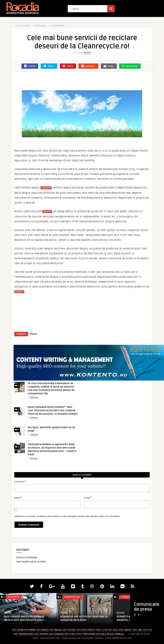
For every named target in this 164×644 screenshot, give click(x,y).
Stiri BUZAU (69, 630)
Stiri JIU (148, 630)
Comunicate (127, 597)
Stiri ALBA (18, 630)
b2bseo (34, 397)
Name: (18, 498)
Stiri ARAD (30, 630)
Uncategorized (72, 597)
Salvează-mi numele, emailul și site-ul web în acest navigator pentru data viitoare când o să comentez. (67, 516)
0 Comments (58, 26)
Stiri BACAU (56, 630)
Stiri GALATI (125, 630)
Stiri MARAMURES (24, 634)
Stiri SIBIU (70, 634)
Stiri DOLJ (113, 630)
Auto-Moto (14, 597)
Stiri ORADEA (56, 634)
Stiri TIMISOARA (86, 634)
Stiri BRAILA (117, 634)
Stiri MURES (42, 634)
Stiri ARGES (42, 630)
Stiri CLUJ (101, 630)
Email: (88, 498)
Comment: (20, 481)
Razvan (87, 53)
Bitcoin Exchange (27, 557)
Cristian (8, 613)
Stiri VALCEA (103, 634)
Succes (34, 458)
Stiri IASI (138, 630)
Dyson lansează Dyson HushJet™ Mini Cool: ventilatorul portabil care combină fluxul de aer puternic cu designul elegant (53, 411)
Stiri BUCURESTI (86, 630)
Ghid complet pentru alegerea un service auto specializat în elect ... (25, 618)
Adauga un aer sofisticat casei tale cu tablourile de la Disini (84, 618)
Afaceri (33, 334)
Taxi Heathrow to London (31, 562)
